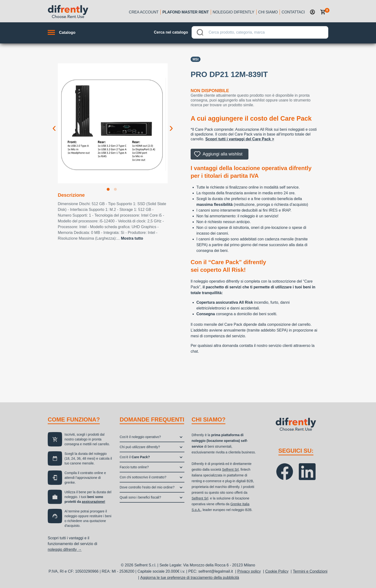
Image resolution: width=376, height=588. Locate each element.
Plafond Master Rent (186, 12)
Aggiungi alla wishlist (223, 154)
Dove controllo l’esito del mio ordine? (147, 487)
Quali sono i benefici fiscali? (140, 497)
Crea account (144, 12)
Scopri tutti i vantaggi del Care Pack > (240, 139)
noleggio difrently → (65, 549)
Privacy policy (249, 571)
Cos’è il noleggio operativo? (140, 437)
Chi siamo (268, 12)
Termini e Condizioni (310, 571)
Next (171, 124)
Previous (54, 124)
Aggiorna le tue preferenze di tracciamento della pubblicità (190, 578)
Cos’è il (135, 457)
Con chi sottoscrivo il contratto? (143, 477)
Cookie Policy (277, 571)
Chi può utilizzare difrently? (140, 447)
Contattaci (293, 12)
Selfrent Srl (230, 469)
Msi (196, 59)
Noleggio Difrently (234, 12)
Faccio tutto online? (134, 467)
